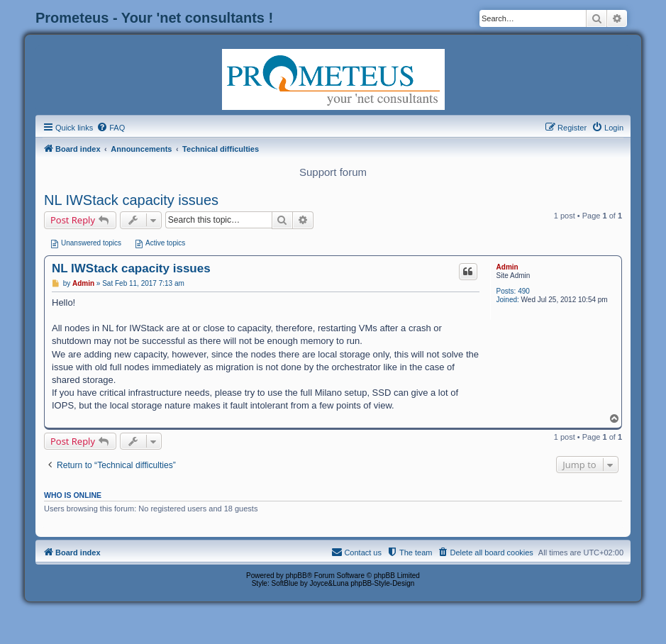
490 (524, 291)
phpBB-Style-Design (382, 583)
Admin (507, 267)
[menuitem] (111, 128)
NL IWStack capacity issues (131, 200)
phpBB (296, 576)
